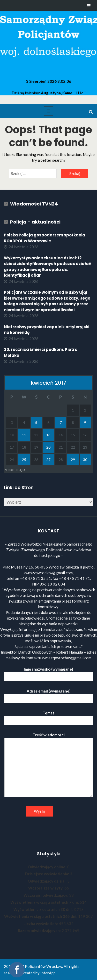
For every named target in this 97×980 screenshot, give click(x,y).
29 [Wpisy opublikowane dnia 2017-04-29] (73, 460)
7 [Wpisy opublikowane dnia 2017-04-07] (61, 422)
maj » (21, 469)
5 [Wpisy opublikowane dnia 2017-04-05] (36, 422)
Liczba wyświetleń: (41, 924)
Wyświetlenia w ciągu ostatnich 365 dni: (41, 916)
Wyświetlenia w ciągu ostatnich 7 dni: (45, 902)
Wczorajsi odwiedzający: (46, 895)
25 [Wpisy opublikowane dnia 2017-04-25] (24, 460)
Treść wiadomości (49, 765)
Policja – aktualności (35, 222)
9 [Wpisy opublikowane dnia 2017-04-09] (85, 422)
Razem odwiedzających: (40, 930)
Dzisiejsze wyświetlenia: (47, 874)
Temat (49, 717)
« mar (10, 469)
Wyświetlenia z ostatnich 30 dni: (43, 909)
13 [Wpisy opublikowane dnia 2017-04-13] (48, 435)
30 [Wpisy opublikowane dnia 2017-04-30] (85, 460)
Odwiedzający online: (47, 867)
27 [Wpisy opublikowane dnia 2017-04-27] (48, 460)
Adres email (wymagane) (49, 695)
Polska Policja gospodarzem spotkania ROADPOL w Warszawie (44, 238)
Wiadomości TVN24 (34, 204)
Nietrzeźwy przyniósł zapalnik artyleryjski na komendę (47, 330)
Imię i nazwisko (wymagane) (49, 673)
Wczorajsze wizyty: (46, 888)
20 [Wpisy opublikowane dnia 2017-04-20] (48, 447)
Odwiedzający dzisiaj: (47, 881)
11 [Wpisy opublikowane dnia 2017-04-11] (24, 435)
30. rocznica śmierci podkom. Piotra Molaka (41, 352)
